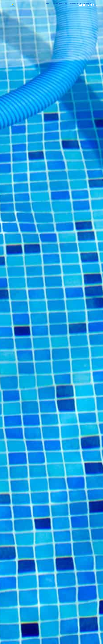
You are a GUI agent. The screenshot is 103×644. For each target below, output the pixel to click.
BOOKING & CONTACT (85, 12)
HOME (48, 12)
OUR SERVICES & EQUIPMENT (60, 12)
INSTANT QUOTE (74, 12)
